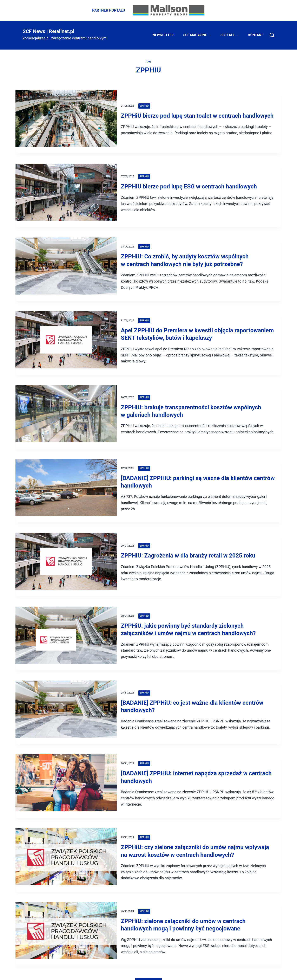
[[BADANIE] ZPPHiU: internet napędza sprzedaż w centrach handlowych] (66, 775)
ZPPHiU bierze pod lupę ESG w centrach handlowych (191, 185)
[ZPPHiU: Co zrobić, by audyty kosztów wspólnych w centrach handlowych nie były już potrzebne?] (66, 264)
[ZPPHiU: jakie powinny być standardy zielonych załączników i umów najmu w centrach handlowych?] (66, 630)
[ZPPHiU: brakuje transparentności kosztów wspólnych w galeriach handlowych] (66, 411)
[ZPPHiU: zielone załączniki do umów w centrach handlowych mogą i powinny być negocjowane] (66, 922)
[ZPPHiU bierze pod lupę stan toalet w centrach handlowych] (66, 119)
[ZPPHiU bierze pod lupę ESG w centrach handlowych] (66, 192)
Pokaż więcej (148, 972)
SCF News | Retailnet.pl (48, 31)
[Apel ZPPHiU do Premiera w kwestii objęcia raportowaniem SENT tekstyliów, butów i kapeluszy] (66, 338)
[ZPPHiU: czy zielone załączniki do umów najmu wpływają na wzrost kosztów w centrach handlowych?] (66, 848)
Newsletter (163, 35)
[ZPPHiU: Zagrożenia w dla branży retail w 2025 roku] (66, 557)
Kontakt (256, 35)
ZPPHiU (147, 99)
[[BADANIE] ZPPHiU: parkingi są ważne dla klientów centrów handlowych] (66, 485)
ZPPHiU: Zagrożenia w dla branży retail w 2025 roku (190, 550)
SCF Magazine (198, 35)
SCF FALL (230, 35)
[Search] (272, 35)
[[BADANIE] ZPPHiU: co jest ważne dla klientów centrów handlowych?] (66, 702)
